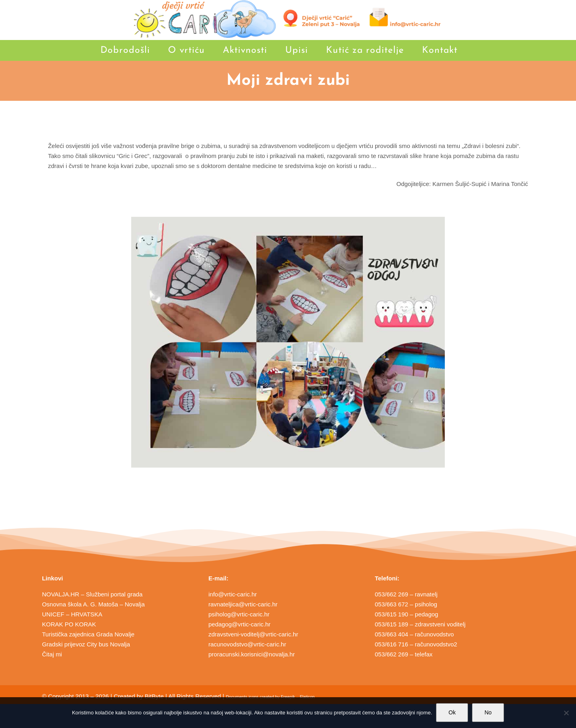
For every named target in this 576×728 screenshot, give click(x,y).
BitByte (154, 696)
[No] (566, 713)
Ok (452, 712)
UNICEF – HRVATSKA (72, 614)
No (488, 712)
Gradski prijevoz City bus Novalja (86, 644)
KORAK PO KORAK (69, 624)
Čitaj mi (52, 654)
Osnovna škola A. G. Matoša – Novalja (93, 604)
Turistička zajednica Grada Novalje (88, 634)
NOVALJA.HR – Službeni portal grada (92, 594)
